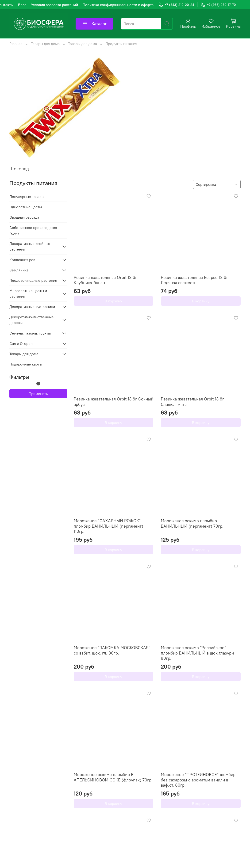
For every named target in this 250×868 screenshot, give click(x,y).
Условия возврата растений (54, 5)
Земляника (19, 270)
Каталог (94, 24)
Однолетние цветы (26, 207)
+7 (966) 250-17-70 (218, 5)
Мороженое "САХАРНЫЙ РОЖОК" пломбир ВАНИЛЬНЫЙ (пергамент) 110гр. (108, 526)
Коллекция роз (22, 260)
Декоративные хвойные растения (30, 246)
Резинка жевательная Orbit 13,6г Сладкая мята (192, 402)
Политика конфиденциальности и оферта (118, 5)
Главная (16, 44)
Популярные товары (27, 197)
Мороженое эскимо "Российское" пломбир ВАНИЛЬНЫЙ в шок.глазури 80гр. (197, 653)
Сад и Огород (21, 343)
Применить (38, 394)
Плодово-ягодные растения (33, 280)
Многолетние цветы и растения (28, 293)
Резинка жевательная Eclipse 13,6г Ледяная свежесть (194, 280)
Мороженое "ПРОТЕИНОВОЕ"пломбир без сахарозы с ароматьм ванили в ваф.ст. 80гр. (198, 780)
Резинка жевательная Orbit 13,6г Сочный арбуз (113, 402)
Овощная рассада (24, 217)
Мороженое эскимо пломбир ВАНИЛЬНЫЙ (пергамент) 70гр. (192, 523)
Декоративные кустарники (32, 307)
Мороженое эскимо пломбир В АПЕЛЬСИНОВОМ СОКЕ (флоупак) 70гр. (113, 777)
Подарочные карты (26, 364)
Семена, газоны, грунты (30, 333)
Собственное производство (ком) (33, 230)
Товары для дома (45, 44)
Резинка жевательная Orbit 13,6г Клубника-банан (105, 280)
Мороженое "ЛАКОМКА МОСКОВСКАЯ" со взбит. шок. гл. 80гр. (112, 650)
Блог (22, 5)
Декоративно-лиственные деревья (32, 320)
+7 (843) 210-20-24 (176, 5)
